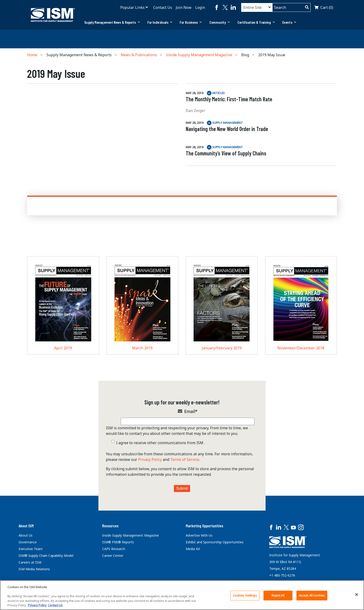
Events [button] (289, 22)
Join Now (184, 7)
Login (200, 7)
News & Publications (139, 55)
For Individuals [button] (160, 22)
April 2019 (63, 348)
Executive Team (31, 549)
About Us (26, 535)
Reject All (278, 595)
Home (32, 55)
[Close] (357, 595)
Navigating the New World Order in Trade (227, 129)
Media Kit (193, 549)
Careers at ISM (30, 562)
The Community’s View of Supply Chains (226, 153)
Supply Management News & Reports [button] (112, 22)
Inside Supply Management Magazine (199, 55)
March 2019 (142, 348)
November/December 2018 (301, 348)
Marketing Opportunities (205, 526)
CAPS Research (114, 549)
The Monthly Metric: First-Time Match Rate (229, 99)
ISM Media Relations (34, 569)
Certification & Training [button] (256, 22)
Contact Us (163, 7)
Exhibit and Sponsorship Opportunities (215, 542)
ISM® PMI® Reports (118, 542)
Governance (28, 542)
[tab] (112, 22)
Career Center (113, 556)
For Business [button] (191, 22)
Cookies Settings (245, 595)
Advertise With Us (199, 535)
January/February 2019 (222, 348)
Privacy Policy (150, 459)
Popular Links (132, 7)
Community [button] (220, 22)
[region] (182, 595)
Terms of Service (185, 459)
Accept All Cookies (312, 595)
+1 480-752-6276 (282, 575)
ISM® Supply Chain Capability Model (46, 556)
